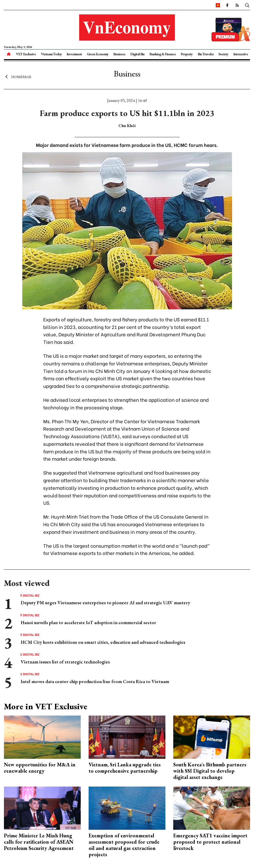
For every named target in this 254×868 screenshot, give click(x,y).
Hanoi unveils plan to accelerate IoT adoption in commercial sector (88, 622)
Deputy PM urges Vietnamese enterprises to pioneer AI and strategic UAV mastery (105, 603)
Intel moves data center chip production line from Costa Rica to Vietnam (95, 681)
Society (223, 54)
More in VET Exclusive (46, 706)
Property (187, 54)
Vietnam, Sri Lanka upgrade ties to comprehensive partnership (125, 768)
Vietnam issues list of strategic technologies (65, 662)
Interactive (241, 54)
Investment (74, 54)
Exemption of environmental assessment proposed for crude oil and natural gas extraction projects (124, 845)
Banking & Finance (163, 54)
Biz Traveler (206, 54)
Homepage (18, 77)
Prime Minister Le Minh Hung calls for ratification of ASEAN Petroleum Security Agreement (39, 842)
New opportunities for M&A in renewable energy (40, 768)
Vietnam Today (51, 54)
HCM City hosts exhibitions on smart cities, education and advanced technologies (103, 642)
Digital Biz (137, 54)
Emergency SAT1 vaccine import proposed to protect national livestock (210, 842)
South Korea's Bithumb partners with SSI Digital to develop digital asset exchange (210, 771)
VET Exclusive (26, 54)
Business (119, 54)
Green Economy (98, 54)
